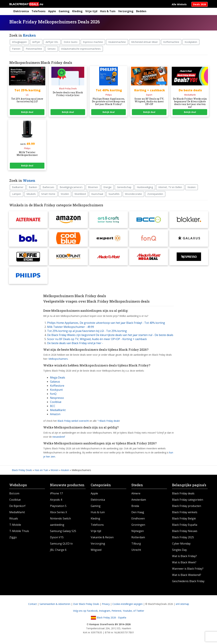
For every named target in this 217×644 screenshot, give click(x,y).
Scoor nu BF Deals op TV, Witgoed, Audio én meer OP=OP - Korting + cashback (97, 339)
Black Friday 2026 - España (108, 617)
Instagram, (105, 611)
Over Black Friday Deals (86, 604)
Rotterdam (138, 537)
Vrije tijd (91, 11)
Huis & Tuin (108, 11)
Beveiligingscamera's (71, 187)
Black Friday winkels (185, 512)
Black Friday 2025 (183, 537)
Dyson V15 (57, 537)
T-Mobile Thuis (19, 531)
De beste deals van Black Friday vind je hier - (75, 343)
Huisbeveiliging (145, 187)
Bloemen (93, 187)
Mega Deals (58, 377)
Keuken (29, 35)
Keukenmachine (117, 42)
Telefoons (38, 11)
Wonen (29, 180)
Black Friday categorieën (188, 500)
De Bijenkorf (17, 506)
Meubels (31, 194)
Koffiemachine (171, 42)
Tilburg (136, 544)
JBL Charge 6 (58, 550)
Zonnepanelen (155, 194)
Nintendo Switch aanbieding (60, 522)
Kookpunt (56, 390)
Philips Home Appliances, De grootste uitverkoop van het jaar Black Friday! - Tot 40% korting (106, 323)
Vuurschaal (97, 194)
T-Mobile (15, 525)
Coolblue (56, 402)
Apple (52, 11)
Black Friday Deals (22, 470)
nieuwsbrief (59, 437)
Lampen (17, 194)
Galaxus (55, 382)
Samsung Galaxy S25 (63, 531)
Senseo (52, 49)
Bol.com (14, 493)
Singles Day (179, 550)
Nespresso (57, 398)
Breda (135, 506)
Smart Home (48, 194)
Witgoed (96, 550)
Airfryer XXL (52, 42)
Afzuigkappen (19, 42)
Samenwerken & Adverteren (55, 604)
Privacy (106, 604)
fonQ (53, 394)
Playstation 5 (58, 506)
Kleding (77, 11)
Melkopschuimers (58, 359)
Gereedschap (124, 187)
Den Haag (138, 512)
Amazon (55, 414)
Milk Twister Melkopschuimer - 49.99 (71, 327)
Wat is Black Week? (184, 562)
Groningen (138, 525)
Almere (136, 493)
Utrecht (136, 550)
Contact (32, 604)
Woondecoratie (133, 194)
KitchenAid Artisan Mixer (145, 42)
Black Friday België (184, 518)
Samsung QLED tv (61, 544)
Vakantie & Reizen (102, 537)
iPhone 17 (56, 493)
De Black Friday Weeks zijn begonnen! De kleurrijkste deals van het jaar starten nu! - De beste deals (110, 335)
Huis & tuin (98, 512)
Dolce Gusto (71, 42)
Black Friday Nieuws (185, 531)
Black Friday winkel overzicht (73, 421)
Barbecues (48, 187)
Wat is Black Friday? (184, 556)
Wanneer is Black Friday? (188, 569)
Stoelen (65, 194)
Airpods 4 (56, 500)
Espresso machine (93, 42)
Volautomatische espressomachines (81, 49)
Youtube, (128, 611)
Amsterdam (139, 500)
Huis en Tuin (41, 470)
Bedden (141, 11)
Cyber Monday (181, 544)
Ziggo (13, 537)
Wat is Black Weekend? (187, 575)
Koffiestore (57, 386)
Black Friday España (185, 525)
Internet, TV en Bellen (170, 187)
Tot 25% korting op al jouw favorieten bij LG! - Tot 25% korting (87, 331)
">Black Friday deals (108, 421)
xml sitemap (182, 604)
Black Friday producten (187, 506)
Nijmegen (138, 531)
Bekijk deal (27, 112)
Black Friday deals (183, 493)
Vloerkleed (80, 194)
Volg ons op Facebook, (86, 611)
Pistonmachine (34, 49)
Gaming (64, 11)
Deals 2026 (200, 4)
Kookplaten (191, 42)
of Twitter (139, 611)
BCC (53, 406)
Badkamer (18, 187)
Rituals (14, 518)
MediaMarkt (58, 410)
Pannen (16, 49)
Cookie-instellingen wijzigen (127, 604)
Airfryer (36, 42)
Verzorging (126, 11)
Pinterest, (117, 611)
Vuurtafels (114, 194)
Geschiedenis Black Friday (188, 581)
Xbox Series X (58, 512)
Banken (33, 187)
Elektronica (21, 11)
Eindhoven (138, 518)
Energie (107, 187)
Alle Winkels (179, 4)
